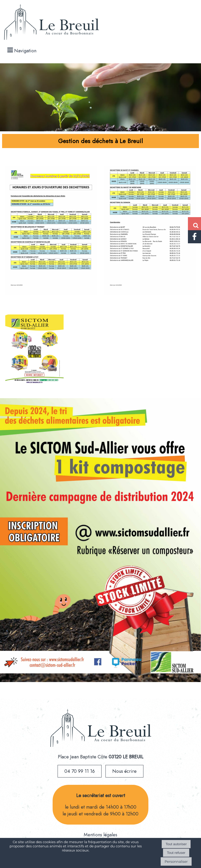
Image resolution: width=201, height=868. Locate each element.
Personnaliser (176, 861)
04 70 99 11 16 (80, 771)
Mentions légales (100, 835)
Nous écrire (124, 771)
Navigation (25, 51)
